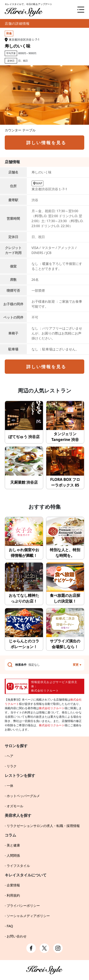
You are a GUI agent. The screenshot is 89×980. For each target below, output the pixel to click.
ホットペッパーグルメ (23, 796)
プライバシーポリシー (23, 906)
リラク (12, 766)
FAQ (10, 926)
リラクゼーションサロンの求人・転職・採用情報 (43, 826)
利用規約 (13, 895)
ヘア (10, 756)
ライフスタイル (18, 866)
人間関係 (13, 855)
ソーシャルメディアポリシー (28, 916)
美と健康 (13, 845)
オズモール (15, 806)
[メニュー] (77, 10)
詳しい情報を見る (46, 143)
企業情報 (13, 885)
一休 (10, 786)
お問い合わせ (17, 936)
